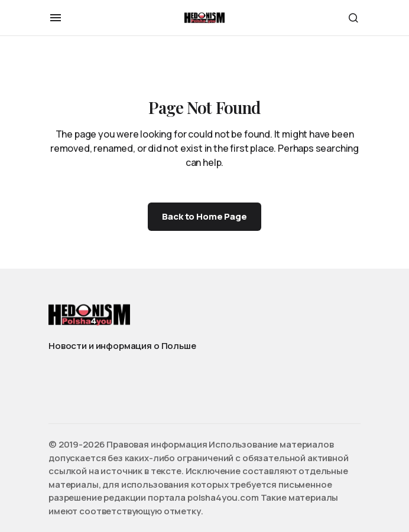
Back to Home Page (204, 216)
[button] (56, 18)
